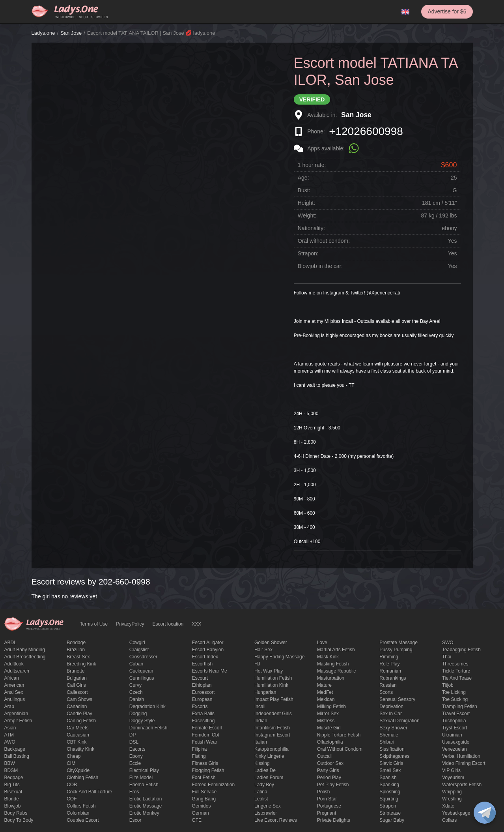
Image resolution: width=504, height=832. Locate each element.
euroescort (203, 692)
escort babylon (208, 650)
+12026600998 (366, 131)
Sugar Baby (392, 820)
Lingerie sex (268, 806)
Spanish (388, 778)
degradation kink (147, 706)
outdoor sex (330, 763)
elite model (141, 778)
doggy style (142, 721)
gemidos (201, 806)
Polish (324, 792)
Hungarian (265, 692)
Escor (135, 820)
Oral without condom (340, 749)
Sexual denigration (399, 721)
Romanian (390, 671)
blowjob (13, 806)
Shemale (389, 735)
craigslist (139, 650)
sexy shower (393, 728)
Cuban (136, 664)
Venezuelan (455, 749)
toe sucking (455, 699)
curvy (135, 685)
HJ (257, 664)
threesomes (455, 664)
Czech (136, 692)
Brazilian (76, 650)
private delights (334, 820)
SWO (448, 643)
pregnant (327, 813)
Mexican (326, 699)
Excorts (200, 706)
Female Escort (207, 728)
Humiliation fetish (273, 678)
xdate (448, 806)
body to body (19, 820)
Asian (10, 728)
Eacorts (137, 749)
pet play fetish (333, 785)
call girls (76, 685)
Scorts (386, 692)
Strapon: (308, 253)
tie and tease (457, 678)
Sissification (392, 749)
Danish (137, 699)
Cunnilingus (142, 678)
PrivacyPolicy (130, 624)
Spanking (389, 785)
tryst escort (455, 728)
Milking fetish (331, 706)
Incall (260, 706)
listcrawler (266, 813)
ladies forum (269, 778)
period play (329, 778)
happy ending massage (279, 657)
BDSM (11, 770)
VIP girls (451, 770)
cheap (74, 756)
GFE (197, 820)
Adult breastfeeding (25, 657)
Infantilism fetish (272, 728)
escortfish (202, 664)
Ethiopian (202, 685)
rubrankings (393, 678)
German (200, 813)
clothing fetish (82, 778)
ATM (9, 735)
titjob (448, 685)
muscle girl (329, 728)
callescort (77, 692)
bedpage (14, 778)
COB (72, 785)
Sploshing (390, 792)
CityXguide (78, 770)
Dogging (138, 714)
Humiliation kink (271, 685)
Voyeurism (453, 778)
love (322, 643)
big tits (12, 785)
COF (72, 799)
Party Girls (328, 770)
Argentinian (16, 714)
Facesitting (203, 721)
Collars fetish (81, 806)
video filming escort (464, 763)
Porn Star (327, 799)
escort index (205, 657)
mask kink (328, 657)
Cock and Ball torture (89, 792)
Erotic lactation (146, 799)
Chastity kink (80, 749)
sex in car (391, 714)
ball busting (17, 756)
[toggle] (485, 813)
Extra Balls (203, 714)
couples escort (83, 820)
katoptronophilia (272, 749)
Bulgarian (77, 678)
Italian (261, 742)
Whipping (452, 792)
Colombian (78, 813)
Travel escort (456, 714)
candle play (79, 714)
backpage (15, 749)
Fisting (199, 756)
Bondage (76, 643)
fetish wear (204, 742)
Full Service (204, 792)
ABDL (10, 643)
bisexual (13, 792)
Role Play (389, 664)
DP (133, 735)
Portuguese (329, 806)
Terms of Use (94, 624)
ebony (136, 756)
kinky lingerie (269, 756)
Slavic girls (391, 763)
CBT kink (77, 742)
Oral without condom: (324, 241)
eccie (135, 763)
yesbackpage (456, 813)
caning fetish (81, 721)
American (14, 685)
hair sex (263, 650)
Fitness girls (205, 763)
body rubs (16, 813)
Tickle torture (456, 671)
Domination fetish (148, 728)
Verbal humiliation (461, 756)
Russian (388, 685)
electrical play (144, 770)
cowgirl (137, 643)
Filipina (199, 749)
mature (324, 685)
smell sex (390, 770)
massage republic (337, 671)
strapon (388, 806)
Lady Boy (264, 785)
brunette (76, 671)
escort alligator (207, 643)
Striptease (390, 813)
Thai (447, 657)
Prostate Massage (399, 643)
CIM (71, 763)
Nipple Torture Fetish (339, 735)
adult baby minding (25, 650)
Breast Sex (78, 657)
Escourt (200, 678)
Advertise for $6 (447, 11)
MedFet (325, 692)
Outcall (324, 756)
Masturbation (331, 678)
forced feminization (213, 785)
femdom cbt (205, 735)
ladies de (265, 770)
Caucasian (78, 735)
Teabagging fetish (461, 650)
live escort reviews (276, 820)
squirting (389, 799)
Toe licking (454, 692)
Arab (9, 706)
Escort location (168, 624)
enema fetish (144, 785)
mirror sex (328, 714)
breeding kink (81, 664)
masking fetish (333, 664)
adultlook (14, 664)
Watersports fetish (462, 785)
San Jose (71, 33)
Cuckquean (141, 671)
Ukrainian (452, 735)
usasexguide (456, 742)
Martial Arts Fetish (336, 650)
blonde (12, 799)
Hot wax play (269, 671)
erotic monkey (144, 813)
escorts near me (209, 671)
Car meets (77, 728)
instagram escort (272, 735)
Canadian (77, 706)
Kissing (262, 763)
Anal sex (14, 692)
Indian (261, 721)
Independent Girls (273, 714)
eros (134, 792)
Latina (261, 792)
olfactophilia (330, 742)
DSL (134, 742)
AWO (10, 742)
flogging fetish (208, 770)
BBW (10, 763)
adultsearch (17, 671)
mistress (326, 721)
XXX (196, 624)
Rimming (389, 657)
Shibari (387, 742)
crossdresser (143, 657)
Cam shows (79, 699)
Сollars (449, 820)
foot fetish (203, 778)
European (202, 699)
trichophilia (454, 721)
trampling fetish (460, 706)
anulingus (15, 699)
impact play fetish (274, 699)
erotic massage (146, 806)
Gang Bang (204, 799)
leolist (261, 799)
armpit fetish (18, 721)
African (12, 678)
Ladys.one (43, 33)
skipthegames (394, 756)
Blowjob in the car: (320, 266)
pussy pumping (396, 650)
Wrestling (452, 799)
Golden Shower (271, 643)
